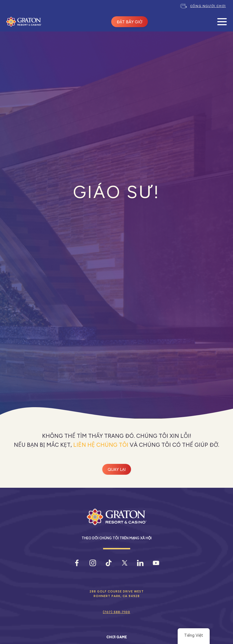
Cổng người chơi (208, 6)
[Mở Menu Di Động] (222, 22)
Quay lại (117, 470)
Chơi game (117, 637)
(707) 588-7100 (116, 612)
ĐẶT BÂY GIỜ (130, 22)
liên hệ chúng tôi (101, 445)
